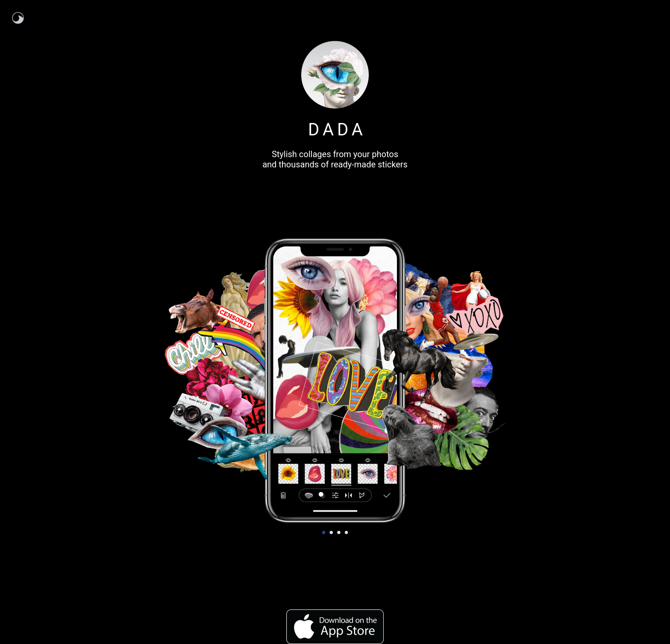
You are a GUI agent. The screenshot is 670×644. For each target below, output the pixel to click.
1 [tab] (324, 531)
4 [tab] (346, 531)
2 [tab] (331, 531)
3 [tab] (339, 531)
